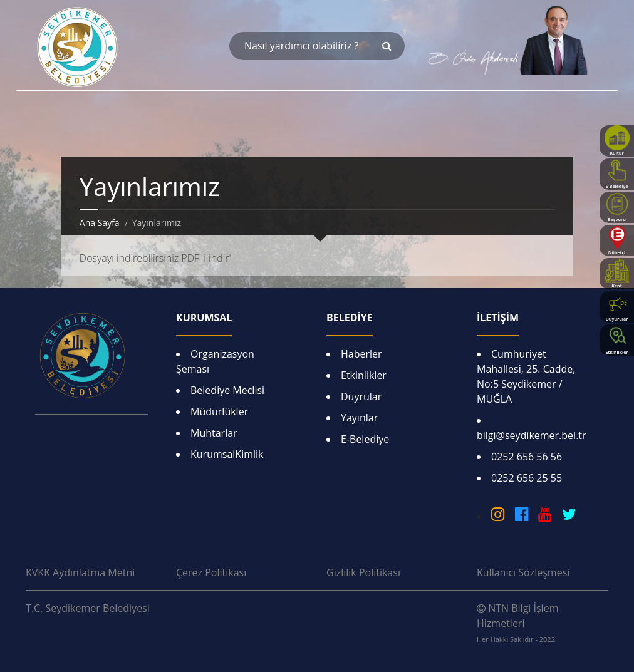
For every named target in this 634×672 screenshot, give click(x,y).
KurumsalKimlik (227, 454)
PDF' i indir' (206, 258)
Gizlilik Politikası (363, 572)
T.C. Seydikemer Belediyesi (88, 608)
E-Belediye (365, 439)
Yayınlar (359, 418)
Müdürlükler (219, 411)
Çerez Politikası (211, 572)
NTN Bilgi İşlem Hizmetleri (517, 623)
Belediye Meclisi (227, 390)
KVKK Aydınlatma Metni (80, 572)
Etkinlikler (364, 375)
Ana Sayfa (100, 223)
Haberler (361, 354)
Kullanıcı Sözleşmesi (523, 572)
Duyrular (361, 396)
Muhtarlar (214, 433)
